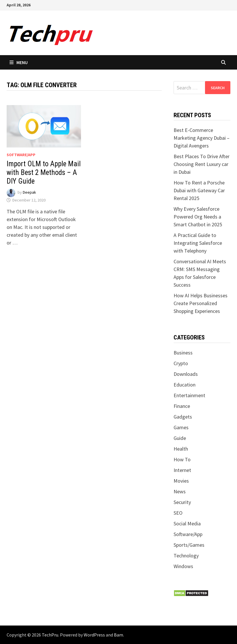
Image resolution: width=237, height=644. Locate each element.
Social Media (187, 523)
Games (181, 427)
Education (185, 385)
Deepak (29, 193)
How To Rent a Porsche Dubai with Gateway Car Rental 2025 (199, 190)
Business (183, 353)
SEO (178, 513)
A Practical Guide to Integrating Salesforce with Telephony (198, 243)
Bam (118, 635)
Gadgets (183, 417)
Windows (183, 566)
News (180, 491)
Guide (180, 438)
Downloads (186, 374)
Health (181, 449)
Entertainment (189, 395)
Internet (182, 470)
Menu (19, 62)
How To (182, 459)
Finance (182, 406)
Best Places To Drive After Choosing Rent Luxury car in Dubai (202, 164)
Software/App (21, 155)
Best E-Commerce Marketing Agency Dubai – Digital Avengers (202, 138)
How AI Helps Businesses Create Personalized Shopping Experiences (201, 303)
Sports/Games (189, 545)
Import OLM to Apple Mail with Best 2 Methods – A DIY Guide (44, 172)
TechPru (50, 635)
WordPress (94, 635)
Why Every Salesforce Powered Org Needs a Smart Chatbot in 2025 (198, 217)
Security (182, 502)
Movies (181, 481)
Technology (186, 556)
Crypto (181, 363)
